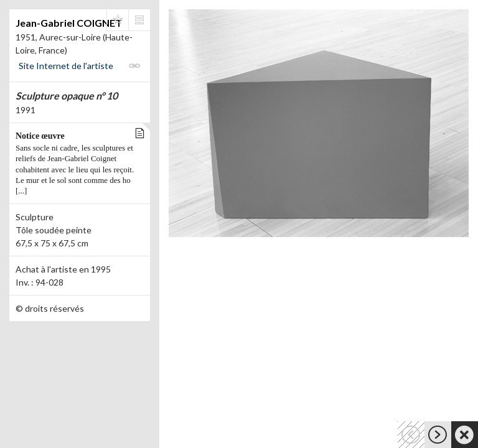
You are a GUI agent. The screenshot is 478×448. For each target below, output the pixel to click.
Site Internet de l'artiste (66, 66)
